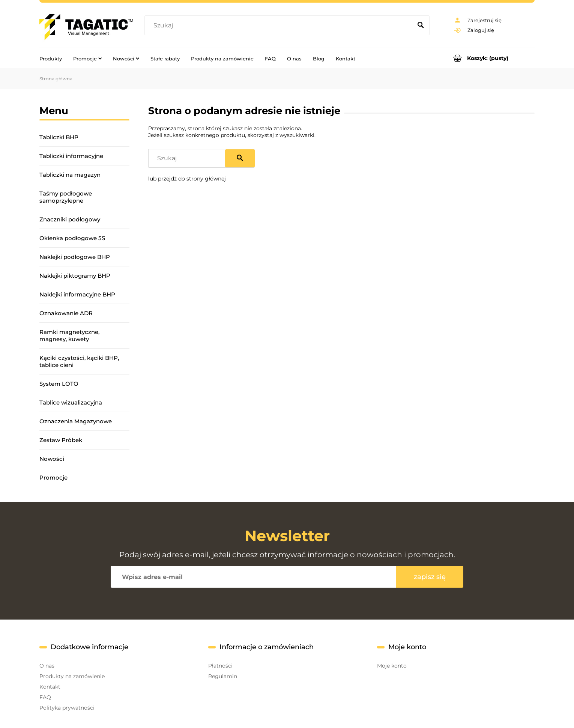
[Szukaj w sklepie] (280, 26)
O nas (47, 666)
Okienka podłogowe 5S (72, 238)
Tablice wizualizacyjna (71, 402)
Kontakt (50, 687)
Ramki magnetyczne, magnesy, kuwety (69, 335)
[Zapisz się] (430, 577)
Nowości (52, 459)
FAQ (45, 697)
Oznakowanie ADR (66, 313)
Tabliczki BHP (59, 137)
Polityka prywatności (67, 708)
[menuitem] (51, 58)
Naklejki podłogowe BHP (75, 257)
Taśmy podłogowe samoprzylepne (66, 197)
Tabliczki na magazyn (70, 175)
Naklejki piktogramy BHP (75, 276)
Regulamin (223, 676)
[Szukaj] (421, 26)
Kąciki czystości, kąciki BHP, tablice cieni (79, 361)
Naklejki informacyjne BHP (77, 294)
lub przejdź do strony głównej (187, 179)
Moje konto (392, 666)
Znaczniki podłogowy (70, 219)
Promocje (53, 478)
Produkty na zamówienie (72, 676)
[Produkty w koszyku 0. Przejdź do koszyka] (488, 58)
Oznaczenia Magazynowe (76, 421)
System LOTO (59, 384)
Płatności (220, 666)
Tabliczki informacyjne (71, 156)
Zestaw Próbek (61, 440)
